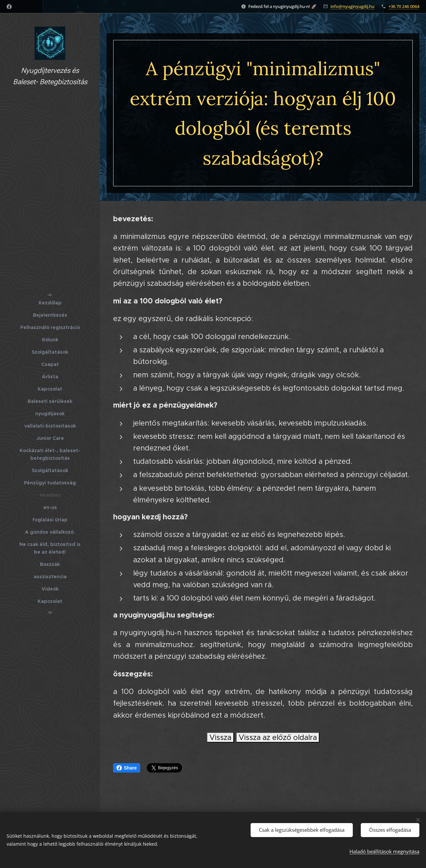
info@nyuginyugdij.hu (352, 6)
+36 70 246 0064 (404, 6)
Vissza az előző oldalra (278, 737)
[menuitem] (50, 303)
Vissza (220, 737)
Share (127, 768)
